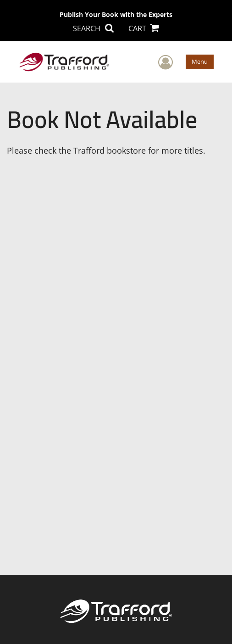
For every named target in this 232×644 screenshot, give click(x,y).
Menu (200, 61)
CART (144, 28)
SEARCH (93, 28)
